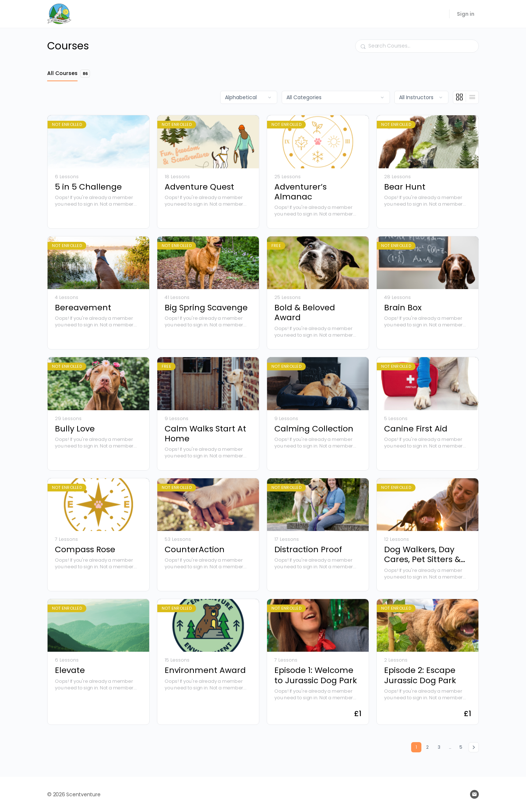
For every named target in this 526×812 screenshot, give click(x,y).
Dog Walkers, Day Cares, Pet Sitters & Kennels (422, 555)
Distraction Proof (308, 549)
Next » (474, 747)
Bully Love (75, 429)
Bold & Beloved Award (305, 313)
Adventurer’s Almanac (300, 192)
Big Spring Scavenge (206, 308)
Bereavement (83, 308)
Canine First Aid (416, 429)
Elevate (70, 670)
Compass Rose (85, 549)
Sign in (466, 14)
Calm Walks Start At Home (205, 434)
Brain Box (403, 308)
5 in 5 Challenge (88, 187)
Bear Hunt (405, 187)
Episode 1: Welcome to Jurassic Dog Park (316, 675)
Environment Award (205, 670)
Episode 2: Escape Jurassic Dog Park (420, 675)
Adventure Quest (199, 187)
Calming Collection (314, 429)
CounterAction (195, 549)
